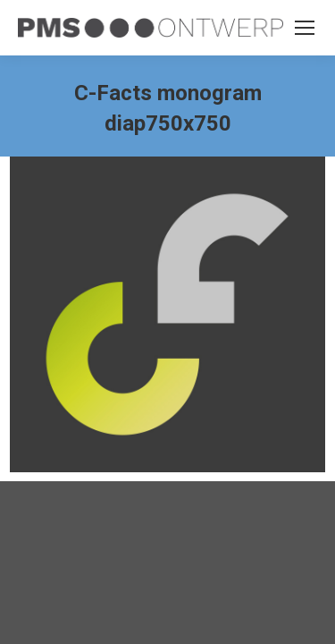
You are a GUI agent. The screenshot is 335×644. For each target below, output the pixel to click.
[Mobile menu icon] (305, 28)
